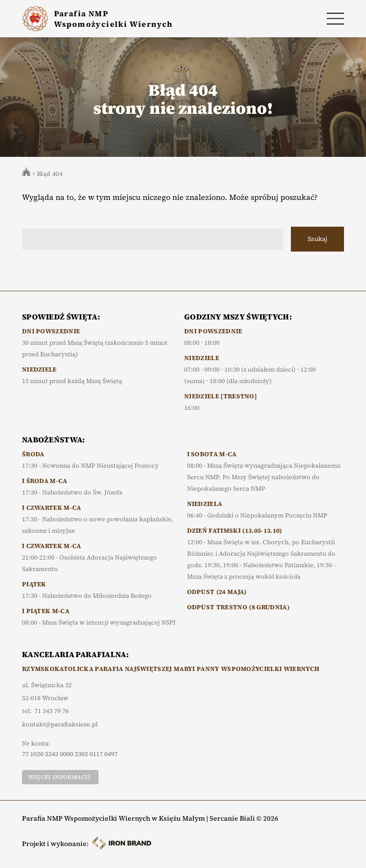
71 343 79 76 (52, 711)
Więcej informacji (59, 777)
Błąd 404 (50, 174)
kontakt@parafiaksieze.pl (60, 725)
